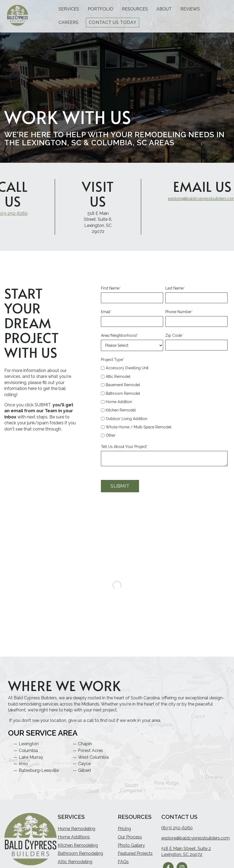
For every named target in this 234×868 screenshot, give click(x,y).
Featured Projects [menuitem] (135, 856)
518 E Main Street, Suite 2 (186, 851)
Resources (135, 9)
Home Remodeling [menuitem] (76, 831)
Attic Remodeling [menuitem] (75, 864)
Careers (68, 22)
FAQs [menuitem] (123, 864)
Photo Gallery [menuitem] (131, 847)
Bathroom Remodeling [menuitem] (80, 856)
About (164, 9)
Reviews (190, 9)
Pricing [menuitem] (124, 831)
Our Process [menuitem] (130, 839)
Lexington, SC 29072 (182, 857)
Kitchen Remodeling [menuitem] (78, 847)
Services (69, 9)
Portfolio (100, 9)
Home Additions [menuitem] (74, 839)
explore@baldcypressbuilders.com (195, 840)
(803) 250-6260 (177, 830)
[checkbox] (164, 402)
